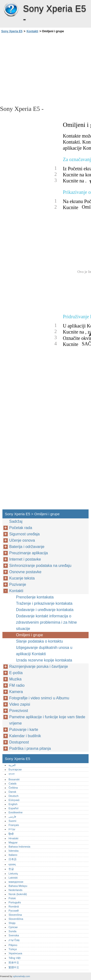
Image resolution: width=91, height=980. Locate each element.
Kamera (16, 692)
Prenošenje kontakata (35, 597)
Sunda (12, 931)
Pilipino (13, 945)
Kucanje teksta (22, 578)
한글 (11, 869)
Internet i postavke (25, 559)
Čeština (13, 788)
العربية (12, 765)
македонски (16, 882)
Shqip (12, 923)
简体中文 (14, 963)
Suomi (12, 821)
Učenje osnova (22, 540)
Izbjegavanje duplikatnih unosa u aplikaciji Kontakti (44, 651)
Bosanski (14, 779)
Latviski (13, 878)
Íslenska (13, 851)
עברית (12, 829)
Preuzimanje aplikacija (29, 553)
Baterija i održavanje (27, 547)
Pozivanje (18, 584)
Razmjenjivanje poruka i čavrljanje (39, 666)
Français (14, 825)
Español (13, 808)
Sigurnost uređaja (24, 534)
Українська (15, 953)
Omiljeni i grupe (29, 635)
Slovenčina (15, 915)
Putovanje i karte (24, 730)
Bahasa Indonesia (19, 847)
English (13, 804)
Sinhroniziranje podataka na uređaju (40, 566)
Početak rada (21, 528)
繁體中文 (14, 967)
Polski (12, 898)
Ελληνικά (14, 800)
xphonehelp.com (21, 976)
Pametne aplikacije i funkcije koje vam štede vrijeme (47, 720)
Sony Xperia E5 (11, 10)
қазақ (12, 864)
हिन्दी (11, 834)
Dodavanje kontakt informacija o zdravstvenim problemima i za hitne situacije (46, 622)
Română (14, 906)
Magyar (13, 842)
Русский (14, 911)
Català (12, 784)
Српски (13, 927)
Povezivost (19, 711)
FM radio (17, 685)
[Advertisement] (45, 69)
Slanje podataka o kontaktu (39, 641)
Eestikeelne (16, 812)
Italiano (13, 855)
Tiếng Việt (14, 958)
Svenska (14, 935)
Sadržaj (16, 521)
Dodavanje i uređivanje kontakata (45, 610)
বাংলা (12, 774)
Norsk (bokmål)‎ (18, 894)
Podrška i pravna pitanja (30, 748)
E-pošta (16, 673)
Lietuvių (13, 874)
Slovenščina (16, 919)
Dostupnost (19, 742)
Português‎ (15, 902)
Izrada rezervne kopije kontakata (44, 660)
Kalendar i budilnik (25, 736)
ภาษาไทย (14, 940)
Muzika (15, 679)
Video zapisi (20, 704)
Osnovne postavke (25, 572)
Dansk (12, 792)
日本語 (12, 859)
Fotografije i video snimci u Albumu (39, 698)
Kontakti (32, 31)
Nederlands (15, 890)
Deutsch (13, 796)
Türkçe (13, 949)
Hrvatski (13, 838)
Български (15, 769)
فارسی (12, 817)
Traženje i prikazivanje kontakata (44, 603)
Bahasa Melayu (18, 886)
